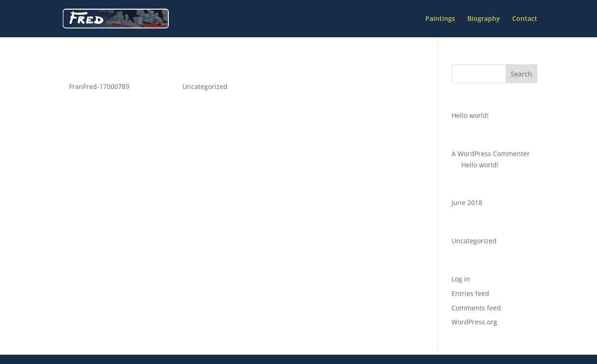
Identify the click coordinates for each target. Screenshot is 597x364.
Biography (484, 19)
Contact (525, 19)
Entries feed (470, 293)
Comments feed (476, 308)
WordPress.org (474, 322)
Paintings (440, 19)
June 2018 (467, 203)
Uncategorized (205, 86)
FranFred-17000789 (99, 86)
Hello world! (94, 70)
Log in (461, 279)
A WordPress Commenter (491, 154)
